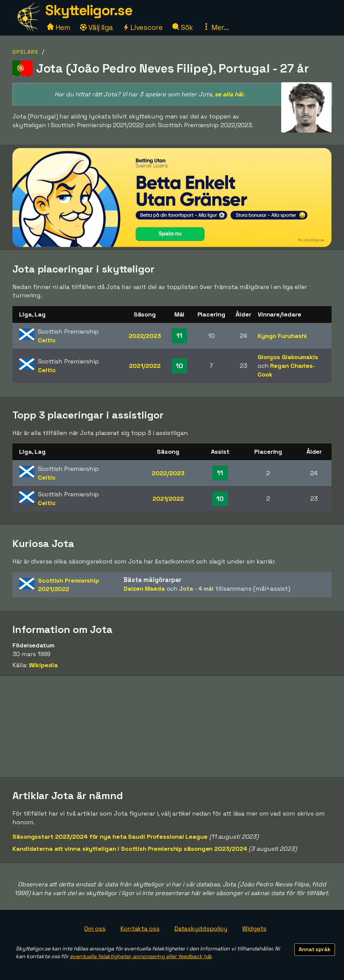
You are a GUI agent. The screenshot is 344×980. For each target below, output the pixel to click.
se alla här (229, 94)
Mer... (216, 27)
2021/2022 (145, 366)
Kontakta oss (140, 928)
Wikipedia (43, 665)
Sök (183, 27)
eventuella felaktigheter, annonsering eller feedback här (141, 956)
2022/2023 (145, 336)
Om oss (95, 928)
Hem (59, 27)
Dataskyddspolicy (201, 928)
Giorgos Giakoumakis (288, 357)
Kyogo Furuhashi (282, 336)
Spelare (26, 52)
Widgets (254, 928)
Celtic (47, 340)
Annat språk (315, 949)
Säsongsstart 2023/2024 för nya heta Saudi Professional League (110, 837)
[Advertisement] (172, 727)
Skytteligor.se (89, 10)
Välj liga (96, 27)
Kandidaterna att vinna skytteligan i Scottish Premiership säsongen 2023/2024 (130, 849)
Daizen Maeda (144, 589)
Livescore (143, 27)
